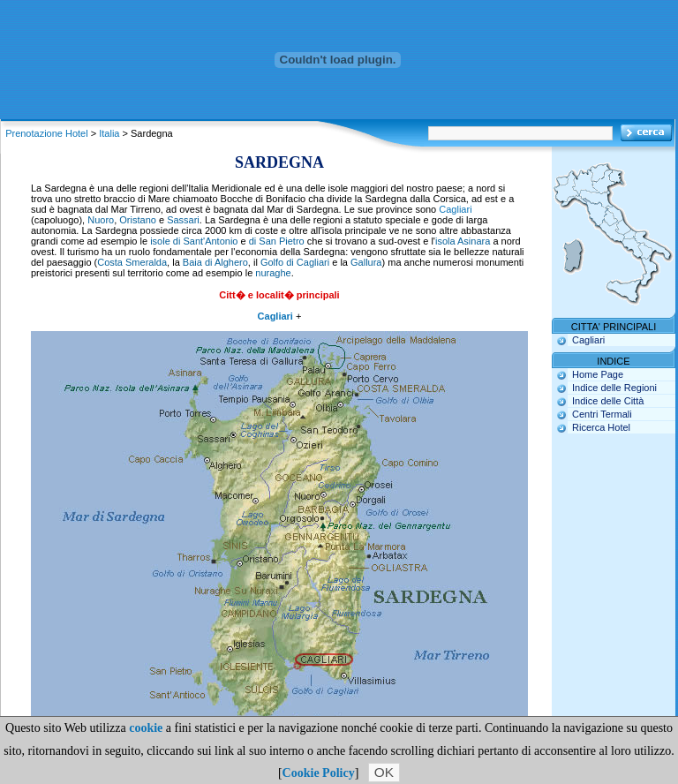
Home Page (598, 374)
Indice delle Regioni (614, 388)
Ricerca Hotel (601, 427)
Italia (109, 133)
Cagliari (455, 209)
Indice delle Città (608, 401)
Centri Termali (602, 414)
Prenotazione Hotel (47, 133)
